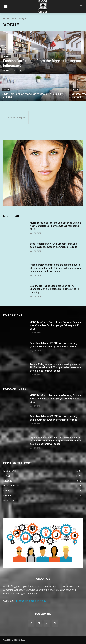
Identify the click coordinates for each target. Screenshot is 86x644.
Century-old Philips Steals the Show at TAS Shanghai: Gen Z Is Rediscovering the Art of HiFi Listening (55, 289)
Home (6, 18)
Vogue (7, 56)
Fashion (15, 18)
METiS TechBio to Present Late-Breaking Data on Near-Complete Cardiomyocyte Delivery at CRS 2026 (55, 226)
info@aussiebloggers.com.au (31, 601)
